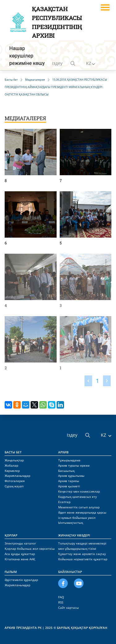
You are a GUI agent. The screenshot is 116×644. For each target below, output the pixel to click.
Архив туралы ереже (74, 465)
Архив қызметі (69, 486)
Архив (63, 452)
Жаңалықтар (14, 460)
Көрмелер (12, 471)
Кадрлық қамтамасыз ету (77, 497)
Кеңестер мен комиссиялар (79, 491)
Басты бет (13, 452)
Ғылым (11, 572)
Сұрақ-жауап (14, 486)
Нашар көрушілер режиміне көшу (27, 56)
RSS (61, 602)
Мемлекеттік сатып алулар (79, 507)
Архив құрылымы (71, 476)
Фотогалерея (15, 481)
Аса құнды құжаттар (20, 554)
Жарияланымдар (17, 476)
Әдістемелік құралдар (21, 580)
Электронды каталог (20, 543)
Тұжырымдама (69, 460)
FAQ (61, 597)
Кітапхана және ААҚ (20, 559)
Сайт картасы (69, 608)
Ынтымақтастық (71, 523)
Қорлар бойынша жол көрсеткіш (30, 549)
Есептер (64, 502)
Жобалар (11, 465)
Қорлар (11, 535)
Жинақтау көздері (74, 535)
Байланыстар (70, 572)
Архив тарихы (69, 481)
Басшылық (66, 471)
